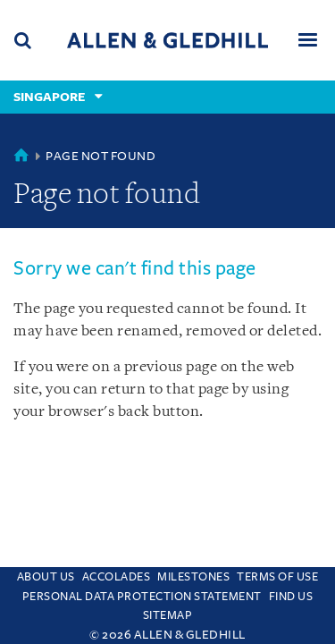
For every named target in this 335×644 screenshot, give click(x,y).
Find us (291, 597)
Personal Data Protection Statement (142, 597)
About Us (46, 577)
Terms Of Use (277, 577)
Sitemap (168, 615)
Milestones (193, 577)
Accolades (117, 577)
